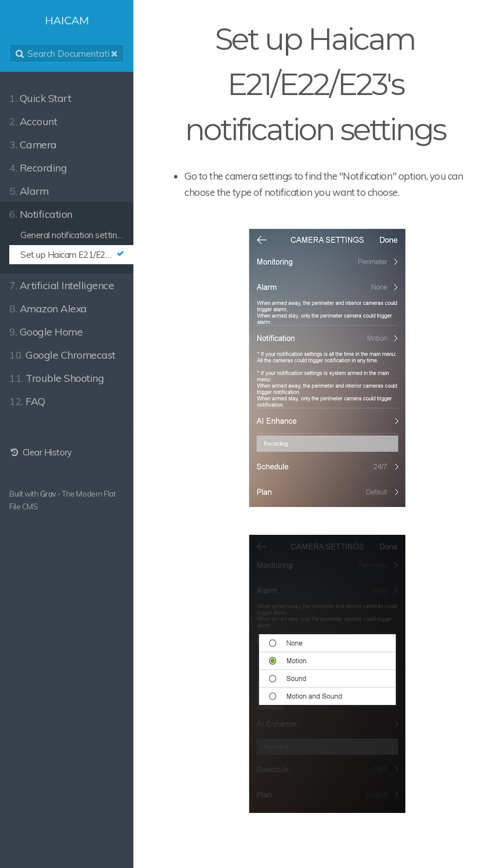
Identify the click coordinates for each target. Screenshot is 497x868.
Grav (48, 494)
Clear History (41, 452)
